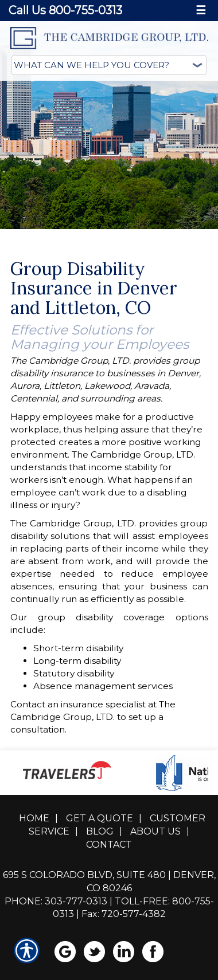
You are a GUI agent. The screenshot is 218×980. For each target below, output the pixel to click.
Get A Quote (100, 818)
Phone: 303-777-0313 (56, 901)
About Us (155, 831)
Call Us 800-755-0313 (65, 10)
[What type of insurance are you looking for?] (109, 65)
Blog (100, 831)
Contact (109, 845)
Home (34, 818)
